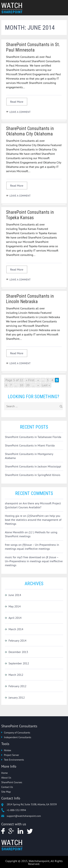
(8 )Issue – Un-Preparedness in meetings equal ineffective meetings (34, 561)
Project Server (12, 755)
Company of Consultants (17, 733)
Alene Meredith (14, 532)
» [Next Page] (38, 385)
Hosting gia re (14, 516)
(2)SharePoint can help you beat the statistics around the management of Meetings (33, 520)
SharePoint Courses (12, 782)
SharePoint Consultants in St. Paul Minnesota (33, 47)
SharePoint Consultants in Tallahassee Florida (33, 437)
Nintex (8, 750)
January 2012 (17, 697)
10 (21, 385)
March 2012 (16, 675)
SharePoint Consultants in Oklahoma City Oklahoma (30, 131)
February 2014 (17, 641)
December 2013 (18, 652)
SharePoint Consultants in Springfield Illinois (33, 475)
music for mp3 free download (23, 557)
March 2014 (16, 629)
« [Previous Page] (38, 380)
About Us (6, 778)
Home (4, 773)
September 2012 (19, 663)
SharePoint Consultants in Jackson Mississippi (33, 466)
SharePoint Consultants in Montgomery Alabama (29, 456)
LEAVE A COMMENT (20, 112)
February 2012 (17, 686)
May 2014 (15, 606)
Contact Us (7, 787)
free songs (11, 545)
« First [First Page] (30, 380)
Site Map (6, 792)
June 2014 (15, 595)
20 (28, 385)
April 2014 (15, 618)
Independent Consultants (18, 737)
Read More (17, 102)
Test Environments (14, 760)
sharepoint (12, 503)
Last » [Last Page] (46, 385)
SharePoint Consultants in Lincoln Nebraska (30, 299)
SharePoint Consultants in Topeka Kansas (30, 215)
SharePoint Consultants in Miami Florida (30, 445)
